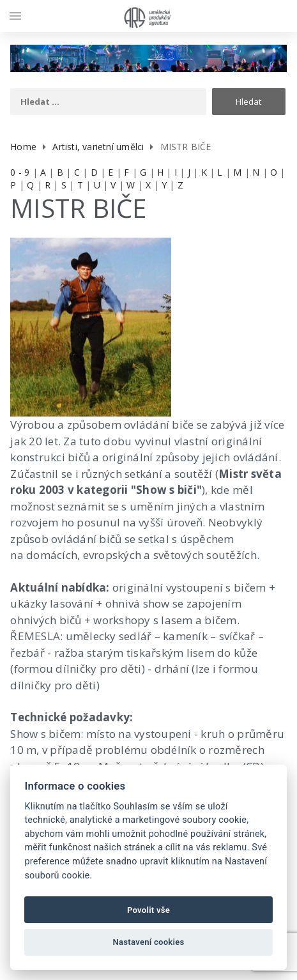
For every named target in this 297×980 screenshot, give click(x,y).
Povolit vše (148, 910)
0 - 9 (20, 172)
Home (23, 147)
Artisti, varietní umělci (98, 147)
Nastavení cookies (149, 942)
